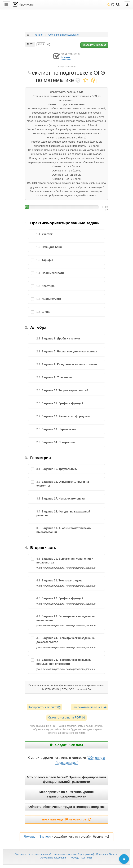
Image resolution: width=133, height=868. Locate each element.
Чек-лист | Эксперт (37, 837)
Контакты (87, 858)
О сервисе (21, 854)
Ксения (66, 57)
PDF (41, 44)
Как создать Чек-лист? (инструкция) (74, 854)
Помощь (74, 858)
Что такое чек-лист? (40, 854)
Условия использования (54, 858)
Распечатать (89, 707)
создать (94, 45)
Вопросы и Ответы (107, 854)
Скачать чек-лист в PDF (67, 718)
